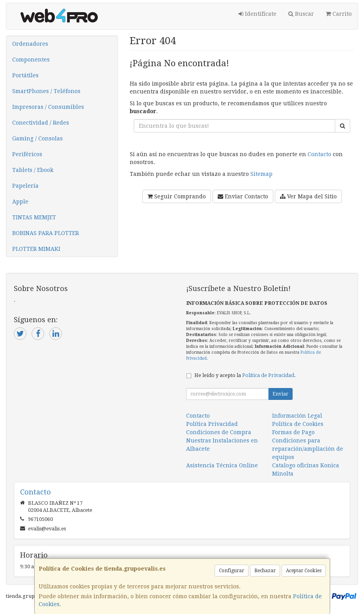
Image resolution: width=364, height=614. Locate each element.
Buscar (301, 14)
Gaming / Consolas (37, 138)
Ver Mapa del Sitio (308, 196)
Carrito (339, 14)
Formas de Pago (293, 432)
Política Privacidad (212, 424)
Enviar (280, 394)
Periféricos (27, 154)
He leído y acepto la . (245, 375)
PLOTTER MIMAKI (36, 249)
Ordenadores (30, 44)
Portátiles (25, 75)
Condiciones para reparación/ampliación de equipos (308, 449)
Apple (20, 202)
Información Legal (297, 416)
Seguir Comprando (177, 196)
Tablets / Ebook (33, 170)
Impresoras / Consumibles (48, 107)
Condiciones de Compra (219, 432)
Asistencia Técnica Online (222, 465)
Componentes (31, 60)
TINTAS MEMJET (34, 217)
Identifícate (258, 14)
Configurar (231, 571)
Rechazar (265, 571)
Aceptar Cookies (304, 571)
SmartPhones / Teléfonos (46, 91)
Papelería (25, 186)
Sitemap (261, 174)
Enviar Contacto (243, 196)
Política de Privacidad (268, 375)
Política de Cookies (298, 424)
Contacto (319, 154)
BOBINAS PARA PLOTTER (46, 233)
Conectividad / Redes (41, 123)
